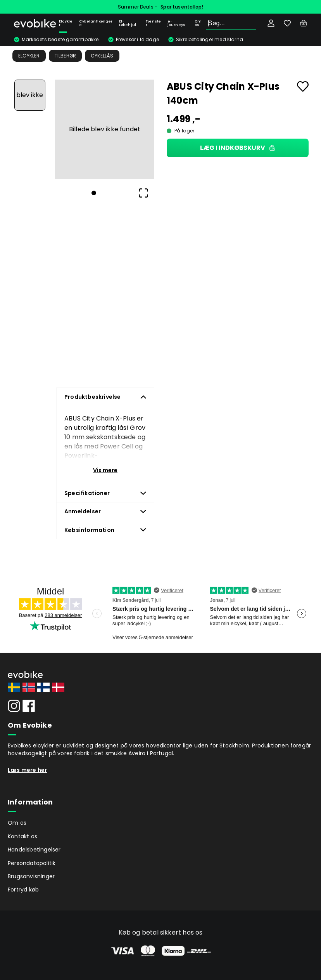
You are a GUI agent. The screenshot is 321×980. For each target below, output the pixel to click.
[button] (105, 129)
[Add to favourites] (303, 86)
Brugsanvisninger (31, 876)
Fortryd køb (23, 890)
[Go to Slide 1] (30, 95)
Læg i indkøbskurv (238, 148)
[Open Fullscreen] (143, 193)
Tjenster (153, 23)
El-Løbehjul (128, 23)
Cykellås (102, 56)
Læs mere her (27, 770)
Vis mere (105, 470)
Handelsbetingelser (34, 850)
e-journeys (177, 23)
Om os (198, 23)
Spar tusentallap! (182, 7)
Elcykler (66, 23)
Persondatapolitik (32, 863)
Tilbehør (66, 56)
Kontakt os (22, 836)
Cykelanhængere (96, 23)
